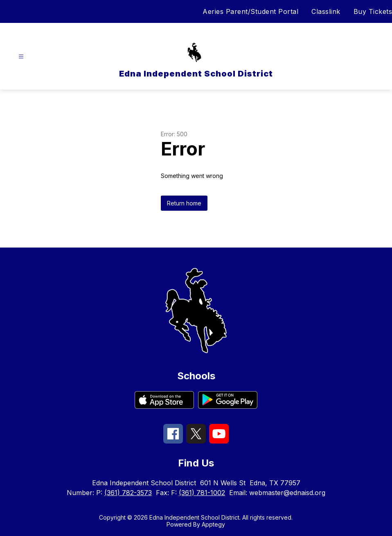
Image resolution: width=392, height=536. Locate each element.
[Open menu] (21, 57)
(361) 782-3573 (128, 493)
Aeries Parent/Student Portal (250, 11)
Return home (184, 203)
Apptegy (213, 524)
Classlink (326, 11)
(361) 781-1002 (202, 493)
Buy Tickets (373, 11)
